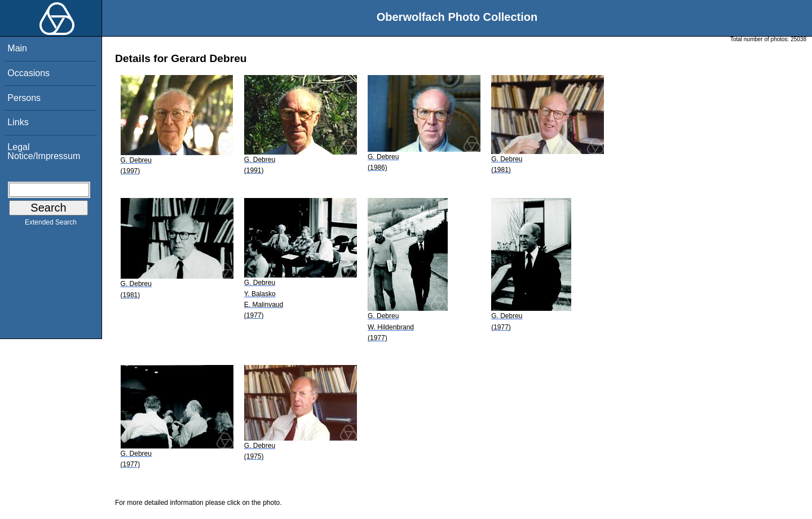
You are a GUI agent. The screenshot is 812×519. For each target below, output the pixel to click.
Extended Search (51, 225)
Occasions (28, 73)
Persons (24, 98)
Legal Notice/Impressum (44, 151)
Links (18, 122)
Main (17, 48)
